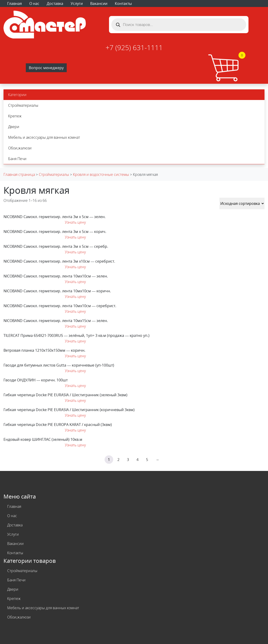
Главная (15, 3)
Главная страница (19, 174)
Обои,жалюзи (20, 148)
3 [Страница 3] (128, 460)
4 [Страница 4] (137, 460)
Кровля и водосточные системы (101, 174)
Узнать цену (75, 222)
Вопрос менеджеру (46, 68)
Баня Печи (17, 159)
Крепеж (15, 116)
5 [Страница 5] (147, 460)
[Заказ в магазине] (242, 203)
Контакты (123, 3)
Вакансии (99, 3)
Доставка (55, 3)
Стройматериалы (23, 105)
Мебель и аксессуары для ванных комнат (44, 137)
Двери (14, 127)
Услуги (77, 3)
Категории (17, 95)
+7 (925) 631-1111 (134, 47)
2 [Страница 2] (118, 460)
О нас (34, 3)
